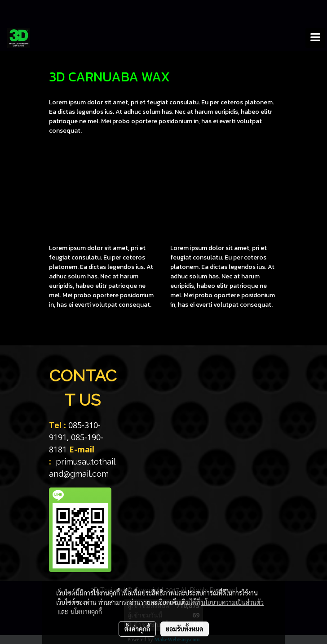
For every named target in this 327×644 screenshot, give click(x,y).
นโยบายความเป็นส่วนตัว (232, 602)
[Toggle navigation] (315, 38)
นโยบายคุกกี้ (86, 612)
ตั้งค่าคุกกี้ (137, 629)
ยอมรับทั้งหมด (185, 629)
